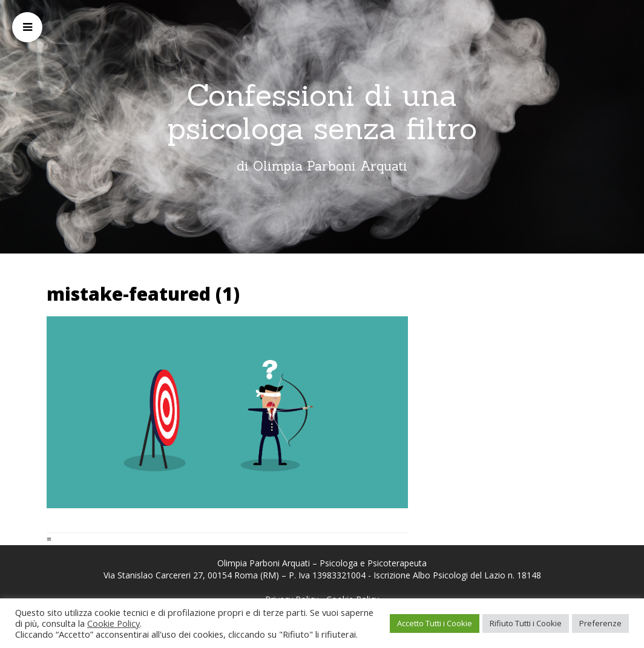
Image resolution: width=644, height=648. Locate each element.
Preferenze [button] (600, 623)
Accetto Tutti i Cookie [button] (435, 623)
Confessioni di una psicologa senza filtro (322, 112)
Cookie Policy (113, 623)
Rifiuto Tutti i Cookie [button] (526, 623)
